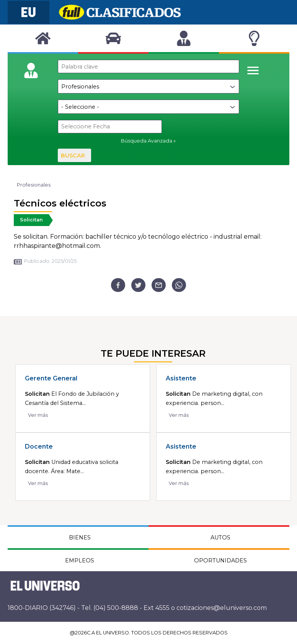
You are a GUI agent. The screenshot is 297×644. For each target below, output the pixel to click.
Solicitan (31, 220)
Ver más (38, 415)
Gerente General (51, 378)
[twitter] (138, 285)
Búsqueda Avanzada (147, 141)
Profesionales (34, 185)
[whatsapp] (179, 285)
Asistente (181, 378)
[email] (159, 285)
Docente (39, 447)
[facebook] (118, 285)
